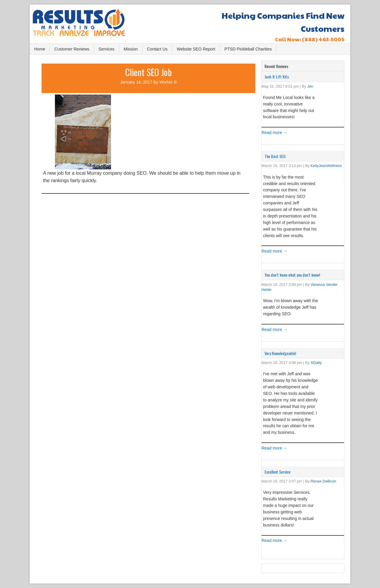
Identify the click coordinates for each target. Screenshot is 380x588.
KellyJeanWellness (326, 166)
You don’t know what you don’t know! (292, 275)
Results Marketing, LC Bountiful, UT (85, 25)
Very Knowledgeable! (280, 353)
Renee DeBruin (323, 481)
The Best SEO (275, 156)
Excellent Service (277, 472)
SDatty (316, 363)
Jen (310, 86)
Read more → (274, 133)
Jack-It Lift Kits (277, 77)
